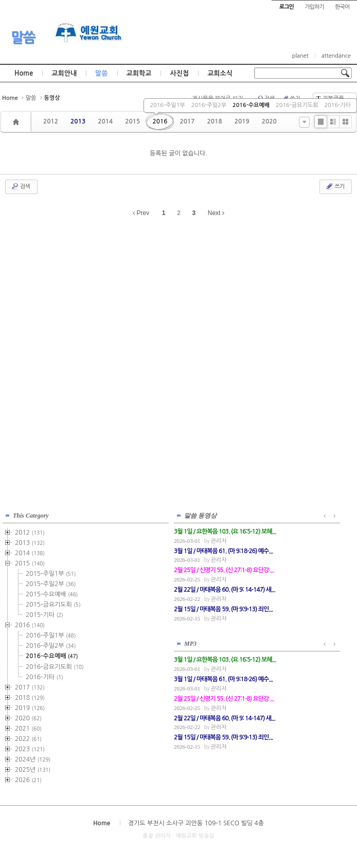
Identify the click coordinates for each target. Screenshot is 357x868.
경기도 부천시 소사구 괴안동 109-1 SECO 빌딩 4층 (196, 821)
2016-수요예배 (251, 105)
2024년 (33, 758)
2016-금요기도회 (297, 105)
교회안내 (64, 73)
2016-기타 (337, 105)
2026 (28, 778)
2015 (132, 121)
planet (300, 56)
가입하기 (314, 7)
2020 (269, 121)
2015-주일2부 (51, 582)
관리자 (155, 539)
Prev (141, 213)
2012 (51, 121)
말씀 (23, 38)
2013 (78, 121)
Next (216, 213)
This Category (31, 514)
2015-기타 (44, 613)
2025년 (33, 768)
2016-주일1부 (167, 105)
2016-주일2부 (209, 105)
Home (24, 73)
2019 (242, 121)
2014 (105, 121)
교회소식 (220, 73)
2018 (215, 121)
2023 (30, 748)
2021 (28, 727)
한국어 (342, 7)
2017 (187, 121)
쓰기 (335, 186)
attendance (336, 56)
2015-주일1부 (51, 572)
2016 (160, 121)
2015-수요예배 (52, 593)
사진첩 (179, 73)
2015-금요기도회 (53, 603)
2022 (28, 737)
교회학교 (139, 73)
